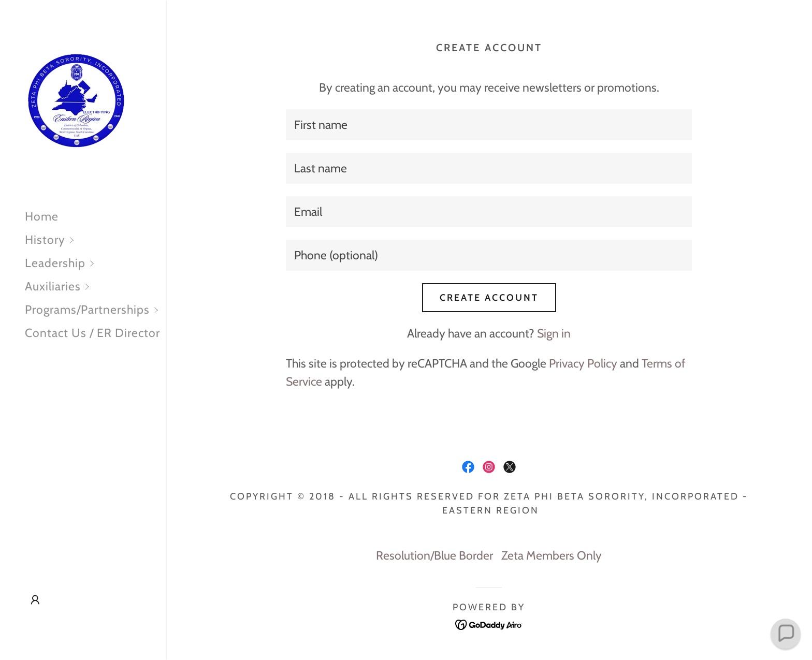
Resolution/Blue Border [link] (434, 555)
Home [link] (42, 216)
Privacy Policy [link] (583, 363)
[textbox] (489, 125)
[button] (95, 240)
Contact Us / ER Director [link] (92, 333)
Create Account (489, 298)
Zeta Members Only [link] (552, 555)
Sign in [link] (554, 333)
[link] (77, 100)
